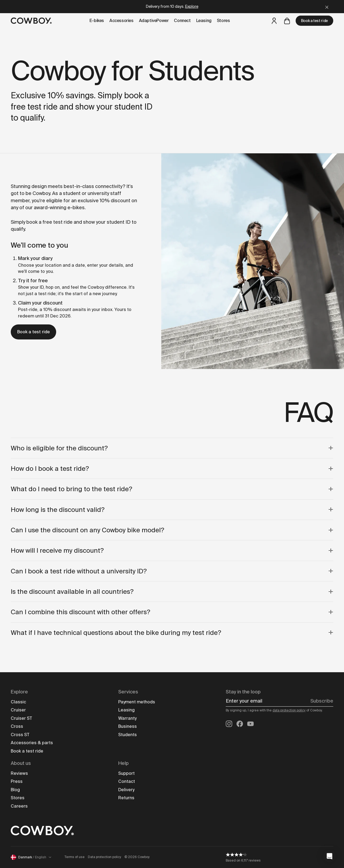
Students (128, 735)
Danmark (31, 857)
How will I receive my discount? (172, 550)
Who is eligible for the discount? (172, 448)
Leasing (126, 710)
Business (128, 726)
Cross (17, 726)
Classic (18, 702)
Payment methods (137, 702)
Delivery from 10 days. (172, 6)
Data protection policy (105, 857)
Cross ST (20, 735)
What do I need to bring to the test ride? (172, 489)
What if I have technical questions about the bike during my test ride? (172, 633)
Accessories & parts (32, 743)
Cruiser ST (21, 718)
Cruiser (18, 710)
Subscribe (322, 701)
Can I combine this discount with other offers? (172, 612)
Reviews (19, 773)
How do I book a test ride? (172, 469)
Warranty (127, 718)
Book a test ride (314, 21)
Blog (15, 790)
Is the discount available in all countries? (172, 592)
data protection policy (289, 710)
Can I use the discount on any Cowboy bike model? (172, 530)
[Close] (327, 7)
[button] (329, 856)
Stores (18, 798)
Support (126, 773)
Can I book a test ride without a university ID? (172, 571)
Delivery (126, 790)
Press (17, 781)
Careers (19, 806)
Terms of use (75, 857)
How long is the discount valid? (172, 510)
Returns (126, 798)
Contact (127, 781)
